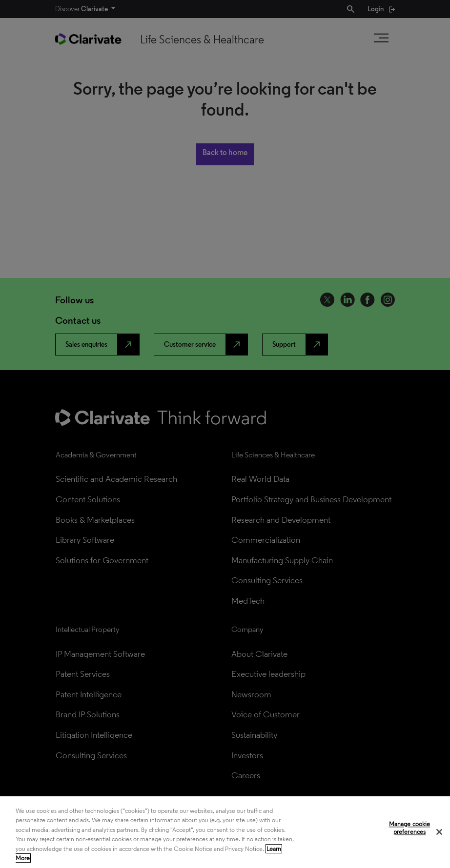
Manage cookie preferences (410, 828)
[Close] (439, 832)
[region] (225, 832)
